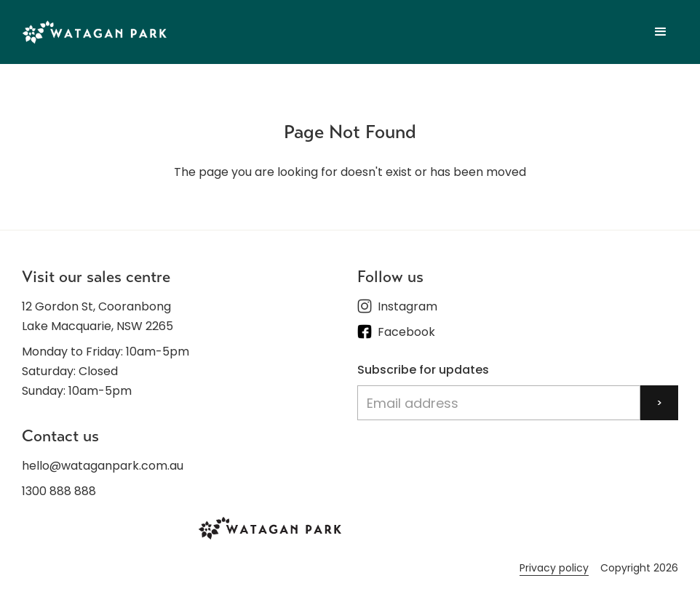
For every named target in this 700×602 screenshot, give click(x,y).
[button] (661, 32)
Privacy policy (554, 568)
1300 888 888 (59, 491)
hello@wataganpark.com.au (103, 466)
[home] (95, 32)
